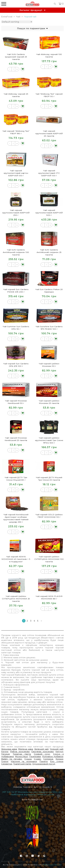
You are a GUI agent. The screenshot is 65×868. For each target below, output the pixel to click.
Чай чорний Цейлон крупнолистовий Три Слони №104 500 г (49, 440)
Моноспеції (22, 756)
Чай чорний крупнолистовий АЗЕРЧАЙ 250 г (16, 213)
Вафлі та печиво (12, 759)
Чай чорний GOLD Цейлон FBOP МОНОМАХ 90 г (49, 516)
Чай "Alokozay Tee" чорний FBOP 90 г (49, 95)
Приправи (35, 756)
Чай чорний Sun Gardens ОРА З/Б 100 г (16, 365)
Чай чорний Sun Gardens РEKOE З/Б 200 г (16, 291)
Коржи (59, 759)
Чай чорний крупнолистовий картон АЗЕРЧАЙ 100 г (16, 173)
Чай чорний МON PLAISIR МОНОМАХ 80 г (49, 597)
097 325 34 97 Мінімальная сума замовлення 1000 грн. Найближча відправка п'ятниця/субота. (33, 793)
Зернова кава (9, 749)
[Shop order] (17, 22)
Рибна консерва (20, 752)
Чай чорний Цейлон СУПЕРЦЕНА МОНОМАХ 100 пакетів (49, 559)
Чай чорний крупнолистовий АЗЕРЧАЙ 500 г (49, 213)
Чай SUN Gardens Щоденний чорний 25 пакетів (16, 57)
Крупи (5, 752)
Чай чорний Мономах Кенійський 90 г (16, 402)
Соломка (48, 759)
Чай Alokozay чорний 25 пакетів (16, 95)
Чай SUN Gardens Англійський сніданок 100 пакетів (16, 252)
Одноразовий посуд (44, 764)
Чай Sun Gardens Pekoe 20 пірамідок (49, 291)
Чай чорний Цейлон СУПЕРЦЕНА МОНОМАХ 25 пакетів (16, 599)
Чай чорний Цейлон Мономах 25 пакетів (49, 402)
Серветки (7, 764)
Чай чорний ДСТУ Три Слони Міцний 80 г (16, 479)
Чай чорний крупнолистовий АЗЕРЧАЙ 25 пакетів (49, 133)
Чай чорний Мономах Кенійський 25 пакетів (16, 439)
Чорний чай (57, 749)
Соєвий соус (42, 754)
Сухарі (37, 759)
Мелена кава (26, 749)
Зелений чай (41, 749)
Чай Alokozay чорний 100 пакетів (49, 55)
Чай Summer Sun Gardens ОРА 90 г (16, 328)
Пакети (44, 761)
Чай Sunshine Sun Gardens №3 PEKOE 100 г (49, 328)
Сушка (28, 759)
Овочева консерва (42, 752)
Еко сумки (57, 761)
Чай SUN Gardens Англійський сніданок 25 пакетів (49, 252)
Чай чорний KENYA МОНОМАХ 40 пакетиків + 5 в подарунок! (16, 559)
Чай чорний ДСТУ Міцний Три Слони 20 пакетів (49, 479)
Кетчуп (59, 752)
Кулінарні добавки (53, 756)
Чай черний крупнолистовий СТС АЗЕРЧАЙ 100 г (49, 173)
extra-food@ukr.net (32, 800)
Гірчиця (5, 754)
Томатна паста (22, 754)
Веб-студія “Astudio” (53, 865)
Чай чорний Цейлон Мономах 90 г (49, 365)
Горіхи (5, 761)
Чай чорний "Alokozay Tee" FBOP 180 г (16, 132)
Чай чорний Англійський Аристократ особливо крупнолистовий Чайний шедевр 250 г (16, 518)
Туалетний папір (22, 764)
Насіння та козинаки (24, 761)
